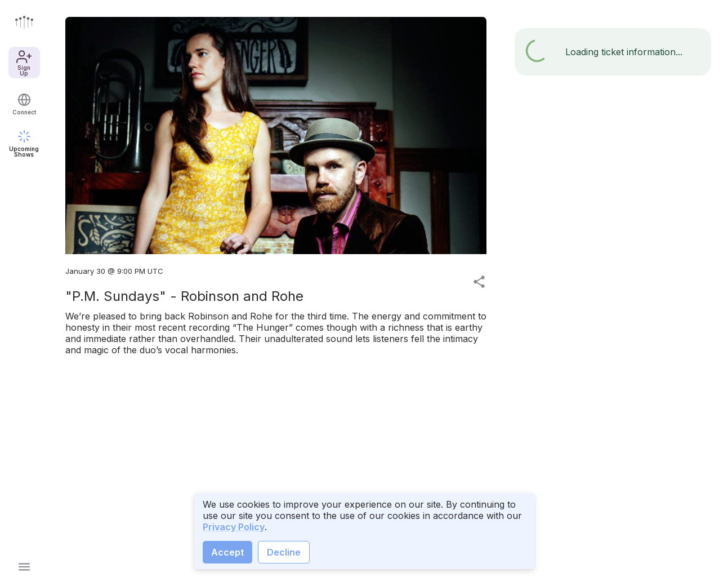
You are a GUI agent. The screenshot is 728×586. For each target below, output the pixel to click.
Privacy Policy (234, 527)
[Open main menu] (24, 567)
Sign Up (24, 63)
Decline (284, 552)
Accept (227, 552)
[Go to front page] (24, 22)
